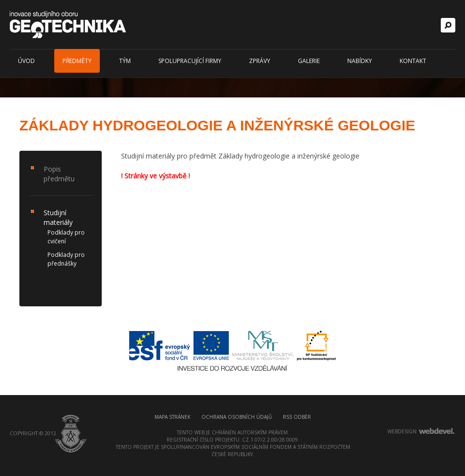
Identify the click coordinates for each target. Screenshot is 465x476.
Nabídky (360, 61)
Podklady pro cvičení (66, 237)
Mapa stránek (172, 417)
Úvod (26, 61)
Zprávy (260, 61)
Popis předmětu (59, 174)
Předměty (77, 61)
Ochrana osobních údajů (237, 417)
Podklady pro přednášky (66, 259)
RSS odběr (297, 417)
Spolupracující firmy (190, 61)
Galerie (309, 61)
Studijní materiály (58, 217)
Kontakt (413, 61)
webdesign (402, 431)
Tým (125, 61)
